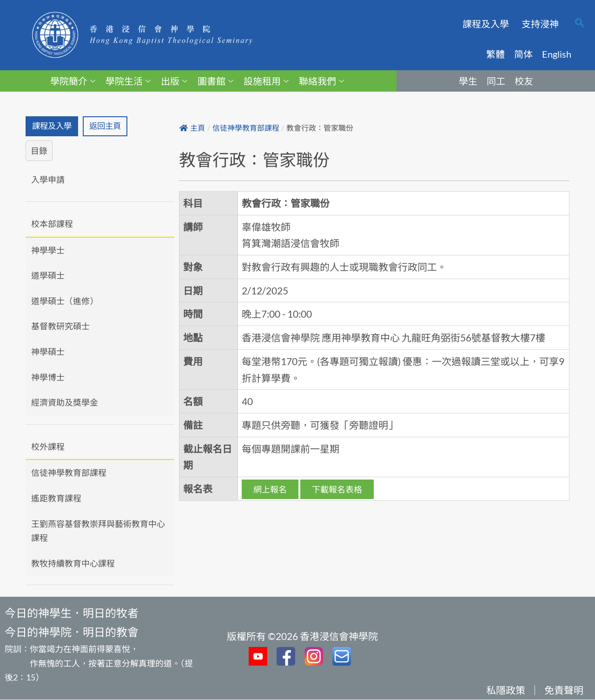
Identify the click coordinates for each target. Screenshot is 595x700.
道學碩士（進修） (65, 301)
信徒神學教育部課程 (69, 473)
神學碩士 (48, 352)
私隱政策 (506, 690)
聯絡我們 (321, 81)
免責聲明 (564, 690)
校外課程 (48, 447)
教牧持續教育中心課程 (73, 564)
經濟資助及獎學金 (65, 403)
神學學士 (48, 251)
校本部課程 (52, 224)
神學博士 (48, 378)
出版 (174, 81)
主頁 (192, 128)
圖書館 (215, 81)
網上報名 (270, 489)
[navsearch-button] (580, 24)
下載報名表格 (337, 489)
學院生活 (128, 81)
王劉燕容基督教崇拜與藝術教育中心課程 (98, 531)
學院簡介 (73, 81)
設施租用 (266, 81)
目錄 (39, 151)
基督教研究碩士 (60, 327)
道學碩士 (48, 276)
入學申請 (48, 180)
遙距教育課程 (56, 499)
